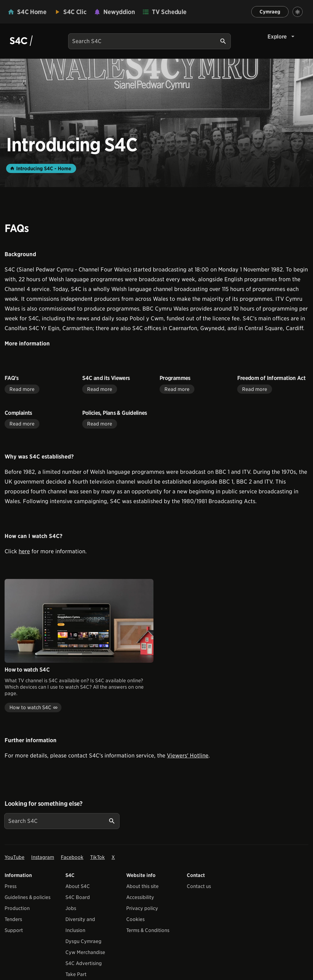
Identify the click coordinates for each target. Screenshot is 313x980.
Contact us (199, 886)
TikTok (98, 857)
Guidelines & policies (28, 897)
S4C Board (78, 897)
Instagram (43, 857)
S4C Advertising (84, 963)
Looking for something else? (44, 804)
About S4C (78, 886)
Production (17, 908)
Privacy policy (142, 908)
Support (14, 930)
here (24, 551)
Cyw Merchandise (85, 952)
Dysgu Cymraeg (83, 941)
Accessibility (140, 897)
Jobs (71, 908)
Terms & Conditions (148, 930)
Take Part (76, 974)
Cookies (135, 919)
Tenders (13, 919)
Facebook (72, 857)
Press (11, 886)
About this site (142, 886)
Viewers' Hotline (188, 755)
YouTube (15, 857)
